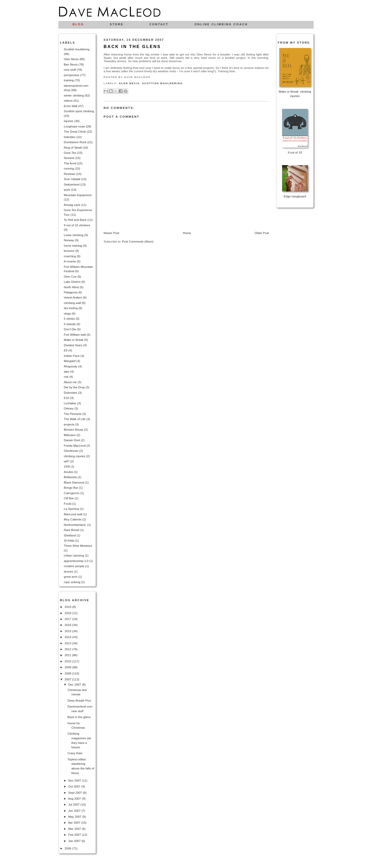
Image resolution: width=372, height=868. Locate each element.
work (67, 190)
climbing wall (72, 303)
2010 (68, 661)
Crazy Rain (75, 753)
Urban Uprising (74, 555)
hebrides (70, 137)
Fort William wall (75, 335)
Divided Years (73, 345)
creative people (74, 566)
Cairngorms (72, 493)
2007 (68, 679)
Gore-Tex (70, 153)
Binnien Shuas (73, 429)
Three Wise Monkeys (78, 546)
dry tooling (71, 308)
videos (68, 101)
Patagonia (71, 292)
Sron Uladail (72, 179)
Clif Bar (69, 498)
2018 (68, 613)
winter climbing (74, 95)
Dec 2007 (75, 684)
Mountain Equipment (78, 195)
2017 (68, 619)
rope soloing (72, 582)
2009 (68, 667)
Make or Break (74, 340)
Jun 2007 (75, 811)
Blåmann (70, 435)
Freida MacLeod (75, 445)
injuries (69, 121)
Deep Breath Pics (79, 700)
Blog (78, 24)
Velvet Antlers (73, 297)
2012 (68, 649)
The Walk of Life (75, 419)
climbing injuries (75, 456)
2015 (68, 631)
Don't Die (70, 329)
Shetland (70, 535)
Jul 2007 (74, 804)
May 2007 (75, 817)
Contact (159, 24)
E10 (67, 398)
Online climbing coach (221, 24)
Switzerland (72, 184)
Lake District (72, 282)
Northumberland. (75, 525)
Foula (68, 504)
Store (117, 24)
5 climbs (69, 319)
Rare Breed (72, 530)
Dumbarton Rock (75, 142)
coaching (70, 256)
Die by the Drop (74, 387)
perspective (72, 75)
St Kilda (69, 540)
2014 (68, 637)
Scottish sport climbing (79, 111)
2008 (68, 673)
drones (68, 571)
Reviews (69, 174)
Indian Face (72, 356)
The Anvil (70, 163)
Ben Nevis (71, 64)
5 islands (70, 324)
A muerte (70, 261)
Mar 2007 (75, 829)
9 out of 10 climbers (77, 225)
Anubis (68, 472)
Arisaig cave (72, 205)
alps (67, 371)
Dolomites (71, 393)
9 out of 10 (295, 152)
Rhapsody (71, 366)
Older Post (262, 233)
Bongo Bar (71, 488)
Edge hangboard (295, 196)
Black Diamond (74, 482)
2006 (68, 848)
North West (71, 287)
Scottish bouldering (77, 49)
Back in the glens (79, 717)
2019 (68, 607)
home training (73, 246)
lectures (69, 251)
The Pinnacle (73, 414)
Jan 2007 (75, 841)
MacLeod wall (73, 514)
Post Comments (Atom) (138, 241)
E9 (66, 350)
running (69, 168)
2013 (68, 643)
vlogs (67, 313)
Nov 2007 (75, 780)
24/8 (67, 466)
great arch (71, 577)
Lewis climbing (74, 235)
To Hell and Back (75, 220)
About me (70, 382)
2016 (68, 625)
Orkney (69, 408)
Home (187, 233)
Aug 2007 (75, 798)
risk (66, 377)
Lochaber (70, 403)
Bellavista (70, 477)
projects (69, 424)
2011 (68, 655)
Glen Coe (70, 276)
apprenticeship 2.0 (76, 561)
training (69, 80)
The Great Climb (75, 131)
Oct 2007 (75, 786)
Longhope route (74, 126)
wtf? (67, 461)
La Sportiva (71, 509)
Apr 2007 (75, 822)
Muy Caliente (73, 519)
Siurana (69, 158)
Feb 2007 (75, 835)
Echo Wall (71, 106)
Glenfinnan (71, 451)
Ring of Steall (73, 147)
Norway (69, 240)
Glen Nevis (71, 59)
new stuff (70, 70)
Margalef (70, 361)
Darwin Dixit (72, 440)
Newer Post (111, 233)
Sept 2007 (76, 793)
